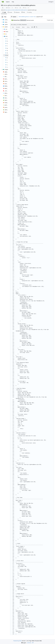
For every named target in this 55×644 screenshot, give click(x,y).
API (33, 643)
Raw (13, 27)
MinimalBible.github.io (28, 5)
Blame (23, 27)
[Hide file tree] (2, 17)
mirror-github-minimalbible (12, 5)
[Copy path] (42, 17)
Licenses (29, 643)
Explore (8, 2)
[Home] (3, 2)
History (28, 27)
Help (13, 2)
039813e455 (23, 20)
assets (32, 17)
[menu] (24, 643)
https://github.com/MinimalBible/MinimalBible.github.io (16, 10)
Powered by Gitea (18, 641)
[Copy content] (34, 27)
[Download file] (32, 27)
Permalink (18, 27)
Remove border (30, 20)
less (35, 17)
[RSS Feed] (3, 8)
